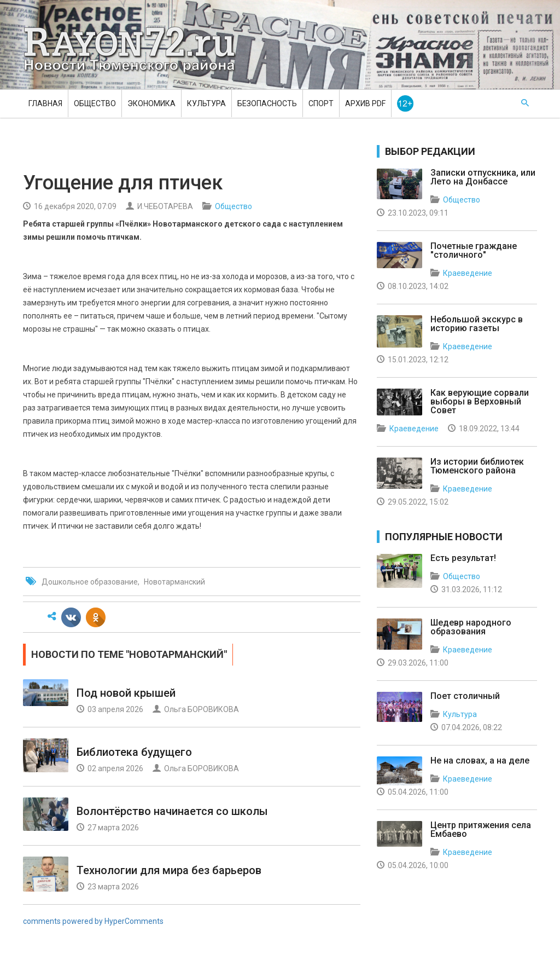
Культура (206, 103)
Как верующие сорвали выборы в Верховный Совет (480, 401)
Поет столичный (465, 696)
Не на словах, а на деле (480, 761)
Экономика (151, 103)
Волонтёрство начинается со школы (172, 811)
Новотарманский (174, 582)
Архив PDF (365, 103)
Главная (45, 103)
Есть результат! (463, 558)
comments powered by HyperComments (93, 921)
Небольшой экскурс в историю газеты (477, 324)
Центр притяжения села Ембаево (481, 829)
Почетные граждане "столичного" (474, 250)
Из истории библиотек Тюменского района (477, 466)
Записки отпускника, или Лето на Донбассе (483, 177)
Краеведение (468, 273)
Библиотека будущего (134, 752)
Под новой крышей (126, 693)
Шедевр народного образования (471, 627)
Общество (95, 103)
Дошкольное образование (90, 582)
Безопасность (267, 103)
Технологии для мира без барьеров (169, 870)
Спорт (321, 103)
